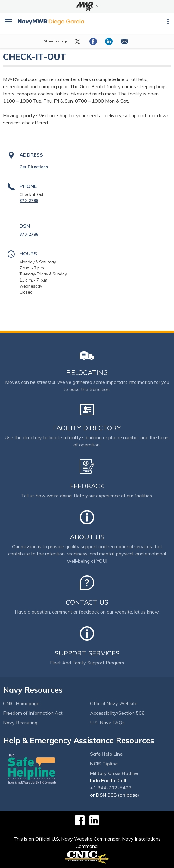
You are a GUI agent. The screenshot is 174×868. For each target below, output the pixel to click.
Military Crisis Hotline (114, 773)
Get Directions (34, 167)
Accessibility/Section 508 (117, 713)
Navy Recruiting (20, 723)
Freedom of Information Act (33, 713)
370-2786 (29, 201)
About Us (87, 537)
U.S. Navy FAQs (107, 723)
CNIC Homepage (21, 703)
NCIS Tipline (104, 764)
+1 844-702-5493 (111, 788)
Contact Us (87, 602)
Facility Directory (87, 428)
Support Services (87, 653)
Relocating (87, 372)
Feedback (87, 486)
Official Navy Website (114, 703)
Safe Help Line (106, 754)
